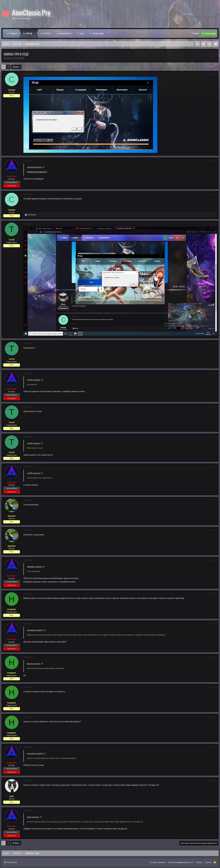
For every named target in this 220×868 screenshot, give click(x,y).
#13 (215, 594)
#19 (215, 781)
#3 (216, 194)
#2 (216, 161)
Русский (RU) (11, 862)
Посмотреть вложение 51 (37, 172)
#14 (215, 624)
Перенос (47, 33)
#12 (215, 560)
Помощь (199, 862)
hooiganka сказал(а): (35, 630)
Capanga (9, 58)
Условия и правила (158, 862)
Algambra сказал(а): (35, 567)
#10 (215, 500)
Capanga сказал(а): (34, 167)
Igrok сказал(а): (33, 817)
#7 (216, 407)
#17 (215, 717)
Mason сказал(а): (34, 664)
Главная (14, 33)
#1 (216, 74)
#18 (215, 747)
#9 (216, 467)
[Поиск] (202, 14)
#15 (215, 657)
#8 (216, 437)
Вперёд (16, 67)
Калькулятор (65, 33)
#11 (215, 530)
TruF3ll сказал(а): (34, 380)
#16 (215, 687)
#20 (215, 811)
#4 (216, 224)
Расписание (98, 33)
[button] (35, 34)
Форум (29, 33)
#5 (216, 343)
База (82, 33)
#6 (216, 373)
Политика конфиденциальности (180, 862)
